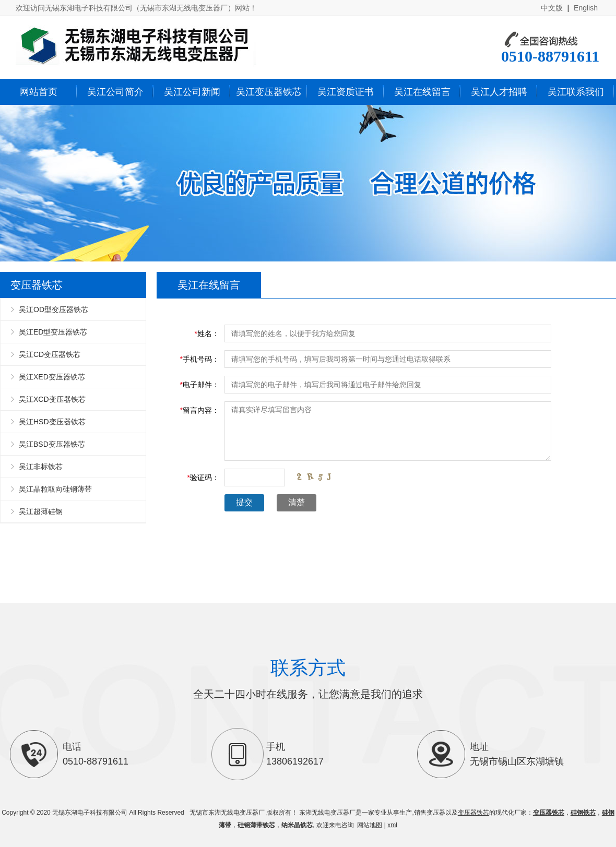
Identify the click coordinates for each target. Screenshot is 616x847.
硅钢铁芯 (583, 813)
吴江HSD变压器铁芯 (52, 422)
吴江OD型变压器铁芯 (54, 309)
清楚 (297, 502)
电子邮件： (200, 385)
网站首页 (39, 92)
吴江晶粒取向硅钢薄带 (55, 489)
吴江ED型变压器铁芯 (53, 332)
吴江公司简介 (115, 92)
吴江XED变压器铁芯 (52, 377)
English (586, 8)
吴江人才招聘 (499, 92)
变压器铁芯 (473, 813)
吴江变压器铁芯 (269, 92)
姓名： (207, 333)
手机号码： (200, 359)
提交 (244, 502)
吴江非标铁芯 (41, 467)
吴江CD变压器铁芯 (50, 354)
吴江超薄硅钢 (41, 511)
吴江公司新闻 (192, 92)
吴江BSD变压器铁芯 (52, 444)
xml (392, 825)
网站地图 (370, 825)
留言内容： (200, 410)
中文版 (552, 8)
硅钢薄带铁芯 (256, 825)
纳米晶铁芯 (297, 825)
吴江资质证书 (346, 92)
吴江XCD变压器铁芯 (52, 399)
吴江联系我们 (576, 92)
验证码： (203, 478)
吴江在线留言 (422, 92)
